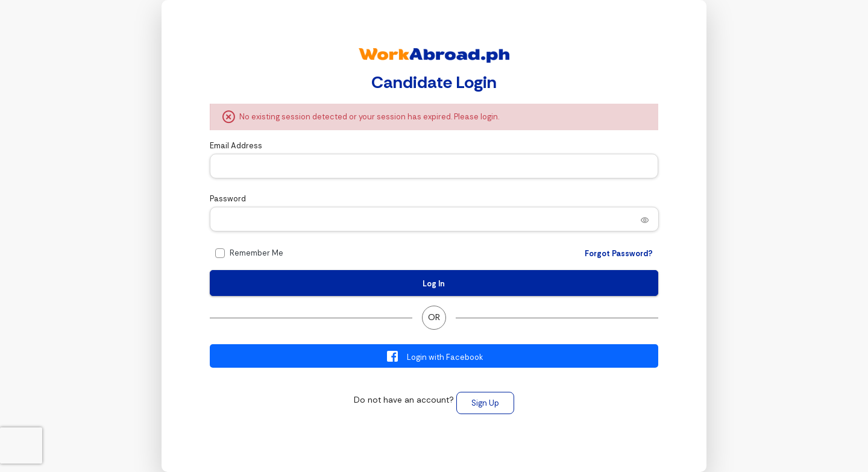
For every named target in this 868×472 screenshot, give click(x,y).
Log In (434, 284)
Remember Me (256, 253)
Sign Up (485, 403)
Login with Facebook (434, 356)
